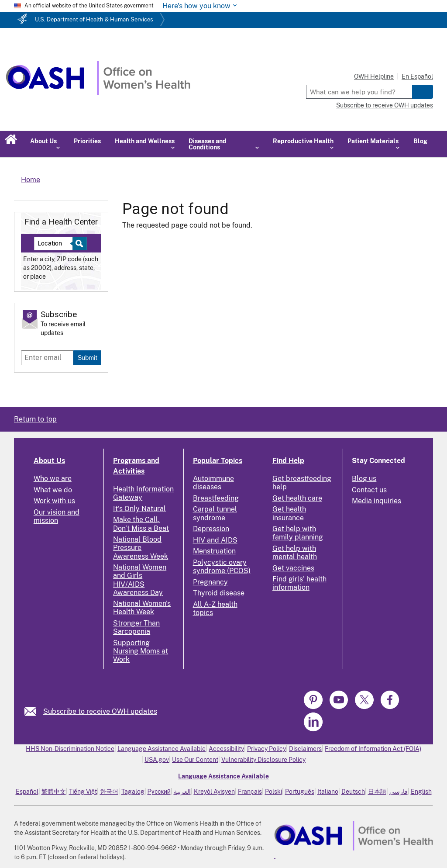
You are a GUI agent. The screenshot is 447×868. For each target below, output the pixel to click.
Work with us (54, 501)
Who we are (53, 479)
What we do (53, 490)
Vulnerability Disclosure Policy (263, 760)
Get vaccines (293, 568)
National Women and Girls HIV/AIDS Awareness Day (140, 580)
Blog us (364, 479)
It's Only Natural (139, 509)
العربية (182, 792)
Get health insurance (289, 513)
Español (27, 792)
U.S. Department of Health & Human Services (94, 19)
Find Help (288, 461)
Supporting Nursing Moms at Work (141, 651)
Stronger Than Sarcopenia (136, 627)
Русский (159, 792)
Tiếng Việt (83, 792)
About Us (49, 461)
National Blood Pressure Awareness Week (141, 548)
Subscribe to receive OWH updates (385, 105)
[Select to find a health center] (78, 244)
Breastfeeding (216, 498)
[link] (34, 711)
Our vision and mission (57, 516)
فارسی (399, 792)
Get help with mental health (295, 553)
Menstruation (214, 551)
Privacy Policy (266, 749)
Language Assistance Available (162, 749)
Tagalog (133, 792)
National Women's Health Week (142, 608)
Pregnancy (210, 582)
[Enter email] (47, 358)
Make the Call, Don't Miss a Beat (141, 524)
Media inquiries (377, 501)
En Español (417, 76)
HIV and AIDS (215, 540)
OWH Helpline (374, 76)
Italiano (328, 792)
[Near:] (57, 244)
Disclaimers (305, 749)
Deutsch (353, 792)
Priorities (87, 141)
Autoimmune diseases (213, 483)
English (421, 792)
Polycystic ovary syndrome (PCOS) (222, 567)
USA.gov (157, 760)
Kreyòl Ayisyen (214, 792)
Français (250, 792)
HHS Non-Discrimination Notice (70, 749)
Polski (273, 792)
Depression (211, 529)
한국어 (109, 792)
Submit (88, 358)
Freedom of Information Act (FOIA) (373, 749)
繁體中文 (54, 792)
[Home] (98, 93)
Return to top (35, 419)
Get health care (297, 498)
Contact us (369, 490)
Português (300, 792)
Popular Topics (218, 461)
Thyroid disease (219, 593)
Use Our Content (195, 760)
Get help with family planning (298, 533)
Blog (420, 141)
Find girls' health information (299, 583)
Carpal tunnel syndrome (215, 513)
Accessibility (226, 749)
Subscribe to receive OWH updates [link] (100, 711)
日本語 (377, 792)
